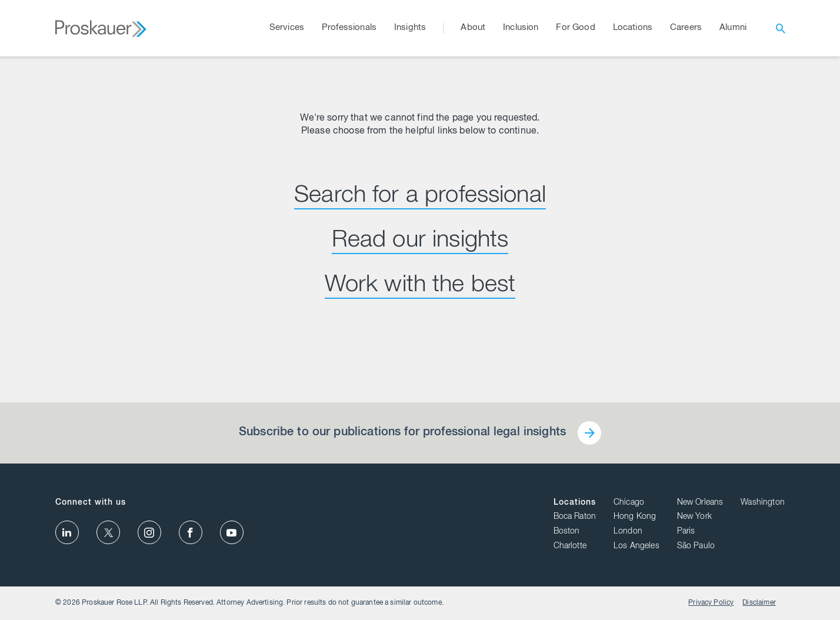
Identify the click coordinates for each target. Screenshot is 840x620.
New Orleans (700, 503)
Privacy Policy (711, 603)
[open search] (781, 28)
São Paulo (696, 546)
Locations (575, 503)
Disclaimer (759, 603)
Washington (763, 503)
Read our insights (420, 241)
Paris (686, 532)
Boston (567, 532)
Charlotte (570, 546)
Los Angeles (636, 546)
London (628, 532)
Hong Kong (635, 517)
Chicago (629, 503)
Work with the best (420, 286)
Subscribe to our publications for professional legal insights (402, 433)
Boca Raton (575, 517)
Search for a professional (420, 196)
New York (694, 517)
